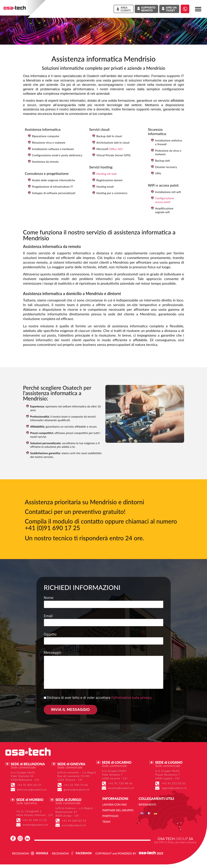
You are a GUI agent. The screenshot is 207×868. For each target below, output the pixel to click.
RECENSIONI (21, 853)
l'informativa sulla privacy (131, 698)
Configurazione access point (165, 200)
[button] (198, 9)
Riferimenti (147, 804)
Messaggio (104, 670)
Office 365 (116, 149)
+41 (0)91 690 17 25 (53, 528)
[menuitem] (142, 813)
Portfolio (110, 816)
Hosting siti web (107, 174)
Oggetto (104, 638)
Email (104, 619)
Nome (104, 601)
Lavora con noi (114, 804)
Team (106, 822)
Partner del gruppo (118, 810)
